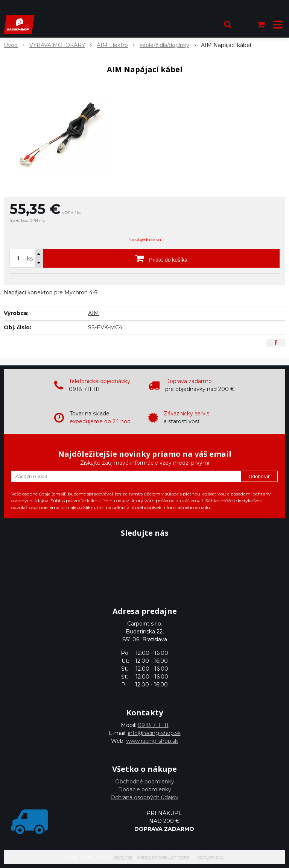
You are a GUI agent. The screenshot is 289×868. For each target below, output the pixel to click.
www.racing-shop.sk (152, 741)
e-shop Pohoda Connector (163, 857)
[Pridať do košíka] (161, 258)
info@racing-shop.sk (154, 733)
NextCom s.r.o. (210, 857)
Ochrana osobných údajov (144, 797)
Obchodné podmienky (145, 782)
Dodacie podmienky (145, 789)
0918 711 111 (153, 725)
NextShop (122, 857)
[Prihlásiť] (245, 24)
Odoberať (259, 476)
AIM (94, 313)
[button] (228, 24)
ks (30, 259)
